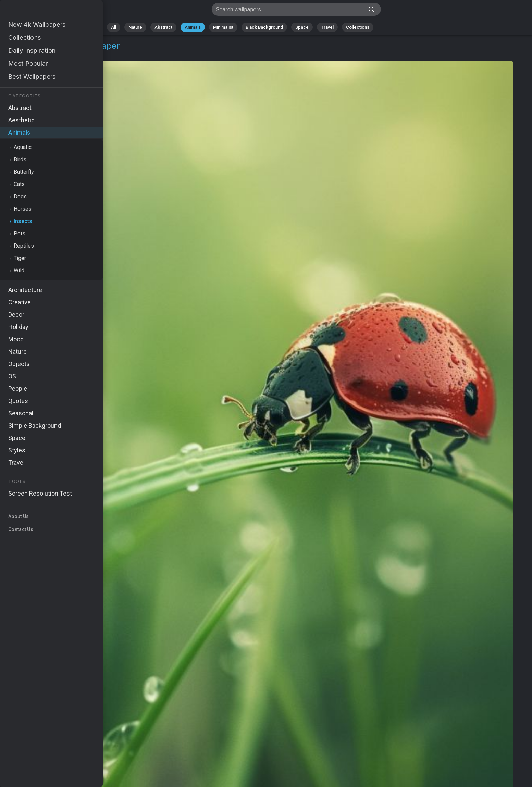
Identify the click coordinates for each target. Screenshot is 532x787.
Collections (358, 27)
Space (302, 27)
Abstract (163, 27)
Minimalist (223, 27)
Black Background (264, 27)
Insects (55, 54)
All (114, 27)
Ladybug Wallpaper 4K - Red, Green (41, 11)
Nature (135, 27)
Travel (327, 27)
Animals (193, 27)
